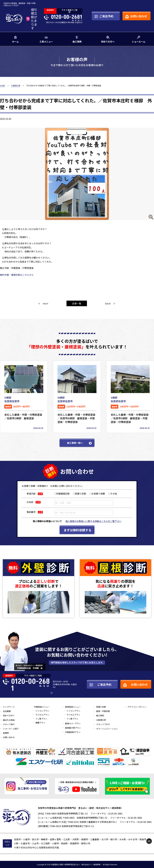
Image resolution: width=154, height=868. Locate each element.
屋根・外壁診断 (103, 711)
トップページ (9, 707)
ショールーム (139, 42)
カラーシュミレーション (107, 729)
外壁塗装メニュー (42, 707)
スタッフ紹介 (9, 724)
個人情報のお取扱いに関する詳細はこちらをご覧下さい (93, 521)
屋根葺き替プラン (73, 728)
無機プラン (40, 723)
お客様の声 (101, 720)
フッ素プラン (41, 719)
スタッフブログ (103, 724)
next (46, 303)
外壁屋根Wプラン (73, 732)
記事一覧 (77, 303)
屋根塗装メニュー (73, 707)
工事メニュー (46, 42)
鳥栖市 (6, 733)
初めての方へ (108, 42)
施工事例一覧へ (75, 443)
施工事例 (77, 42)
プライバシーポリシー (137, 707)
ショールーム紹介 (11, 729)
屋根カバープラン (73, 723)
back (108, 303)
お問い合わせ (9, 737)
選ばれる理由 (9, 720)
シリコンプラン (42, 711)
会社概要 (7, 711)
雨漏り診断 (101, 707)
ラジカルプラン (42, 715)
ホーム (15, 42)
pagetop (149, 841)
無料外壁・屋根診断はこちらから (17, 275)
